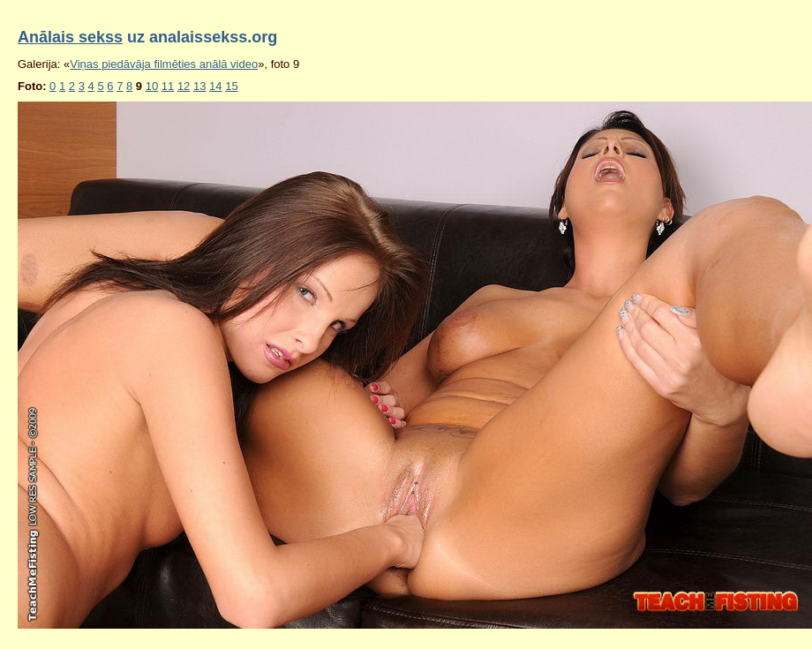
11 (168, 86)
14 (215, 86)
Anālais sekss (70, 37)
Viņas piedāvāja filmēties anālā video (164, 64)
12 (184, 86)
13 (199, 86)
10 (152, 86)
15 (231, 86)
